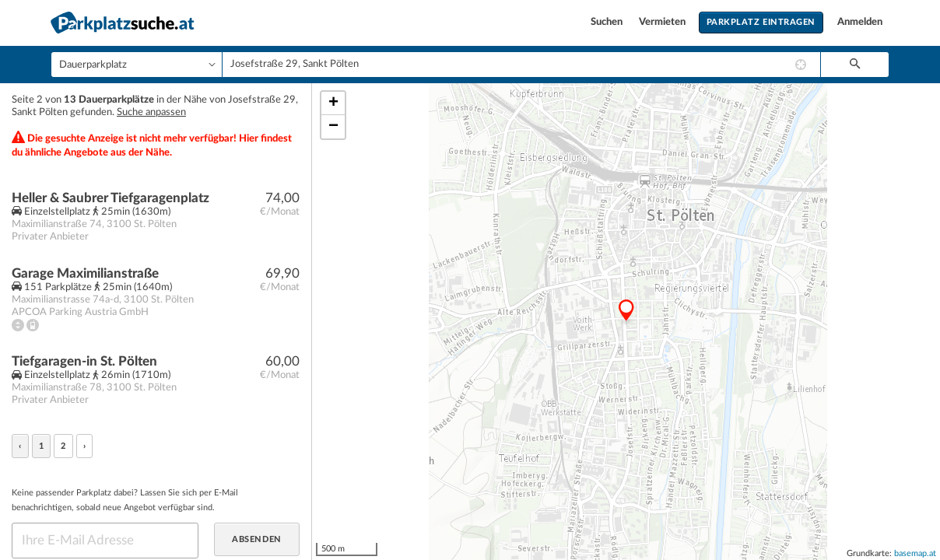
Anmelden (860, 22)
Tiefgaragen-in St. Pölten (84, 361)
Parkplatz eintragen (761, 22)
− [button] (333, 127)
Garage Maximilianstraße (85, 273)
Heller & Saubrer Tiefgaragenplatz (110, 198)
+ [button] (333, 103)
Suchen (608, 22)
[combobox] (521, 65)
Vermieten (663, 22)
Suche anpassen (151, 112)
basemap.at (915, 553)
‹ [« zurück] (20, 446)
